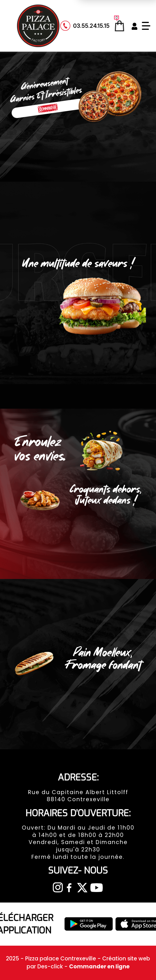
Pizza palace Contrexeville (61, 959)
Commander (48, 108)
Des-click (50, 967)
